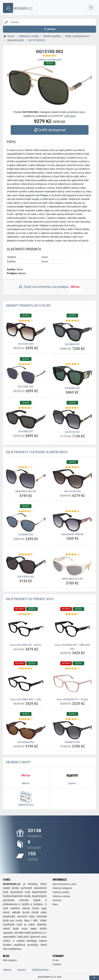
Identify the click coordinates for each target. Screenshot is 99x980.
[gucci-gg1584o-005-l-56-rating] (26, 669)
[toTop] (94, 978)
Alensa (22, 273)
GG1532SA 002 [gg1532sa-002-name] (26, 742)
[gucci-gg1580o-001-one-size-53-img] (72, 629)
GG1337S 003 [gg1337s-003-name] (26, 344)
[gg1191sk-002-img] (72, 479)
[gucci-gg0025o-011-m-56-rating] (72, 669)
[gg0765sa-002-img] (26, 565)
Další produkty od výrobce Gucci (30, 599)
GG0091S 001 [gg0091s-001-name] (72, 742)
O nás (56, 960)
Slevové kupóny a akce (64, 884)
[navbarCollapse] (91, 8)
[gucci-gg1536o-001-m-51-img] (26, 629)
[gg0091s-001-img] (72, 730)
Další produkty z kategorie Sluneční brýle (37, 452)
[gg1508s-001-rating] (26, 408)
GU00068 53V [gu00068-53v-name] (26, 534)
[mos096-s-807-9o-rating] (26, 467)
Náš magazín (10, 960)
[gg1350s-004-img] (26, 375)
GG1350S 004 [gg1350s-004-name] (26, 387)
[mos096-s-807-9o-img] (26, 479)
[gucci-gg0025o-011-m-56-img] (72, 684)
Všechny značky (61, 892)
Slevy (55, 904)
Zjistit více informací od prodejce (49, 287)
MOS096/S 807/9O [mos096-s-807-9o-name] (26, 491)
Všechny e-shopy (61, 896)
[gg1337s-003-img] (26, 332)
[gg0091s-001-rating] (72, 719)
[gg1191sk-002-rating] (72, 467)
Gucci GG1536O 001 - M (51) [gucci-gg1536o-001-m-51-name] (26, 645)
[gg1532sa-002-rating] (26, 719)
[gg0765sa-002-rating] (26, 554)
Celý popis (70, 116)
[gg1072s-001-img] (72, 420)
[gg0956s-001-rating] (72, 364)
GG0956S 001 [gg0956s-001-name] (72, 388)
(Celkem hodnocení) (50, 60)
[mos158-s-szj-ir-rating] (72, 554)
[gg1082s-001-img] (72, 332)
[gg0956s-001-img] (72, 376)
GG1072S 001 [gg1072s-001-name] (72, 432)
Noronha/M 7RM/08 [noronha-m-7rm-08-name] (72, 534)
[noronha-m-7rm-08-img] (72, 522)
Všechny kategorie (62, 888)
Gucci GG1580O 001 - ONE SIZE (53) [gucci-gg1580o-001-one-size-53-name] (72, 647)
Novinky (57, 900)
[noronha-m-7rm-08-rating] (72, 511)
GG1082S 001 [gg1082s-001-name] (72, 344)
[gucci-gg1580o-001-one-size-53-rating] (72, 614)
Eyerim (22, 970)
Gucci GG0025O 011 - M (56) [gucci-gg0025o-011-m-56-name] (72, 699)
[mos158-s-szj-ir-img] (72, 566)
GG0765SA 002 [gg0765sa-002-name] (26, 577)
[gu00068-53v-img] (26, 522)
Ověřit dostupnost (49, 130)
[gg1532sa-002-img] (26, 730)
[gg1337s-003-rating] (26, 321)
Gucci (20, 269)
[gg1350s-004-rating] (26, 364)
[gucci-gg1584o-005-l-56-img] (26, 684)
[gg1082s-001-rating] (72, 321)
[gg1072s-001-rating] (72, 408)
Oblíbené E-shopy (18, 762)
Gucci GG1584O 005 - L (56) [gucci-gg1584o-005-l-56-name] (26, 699)
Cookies (57, 964)
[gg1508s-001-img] (26, 419)
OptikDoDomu (40, 970)
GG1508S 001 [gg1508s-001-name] (26, 431)
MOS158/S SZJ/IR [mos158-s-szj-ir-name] (72, 579)
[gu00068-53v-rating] (26, 511)
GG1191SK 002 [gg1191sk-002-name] (72, 491)
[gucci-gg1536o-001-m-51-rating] (26, 614)
